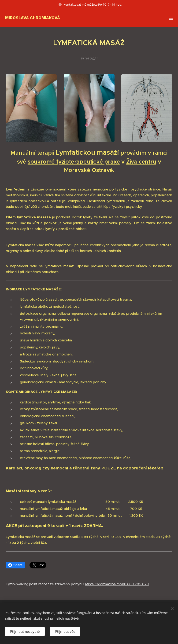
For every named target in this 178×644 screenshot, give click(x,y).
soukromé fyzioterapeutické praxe (74, 162)
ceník (46, 491)
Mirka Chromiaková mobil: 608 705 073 (117, 584)
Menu (171, 18)
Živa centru (141, 162)
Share (15, 565)
